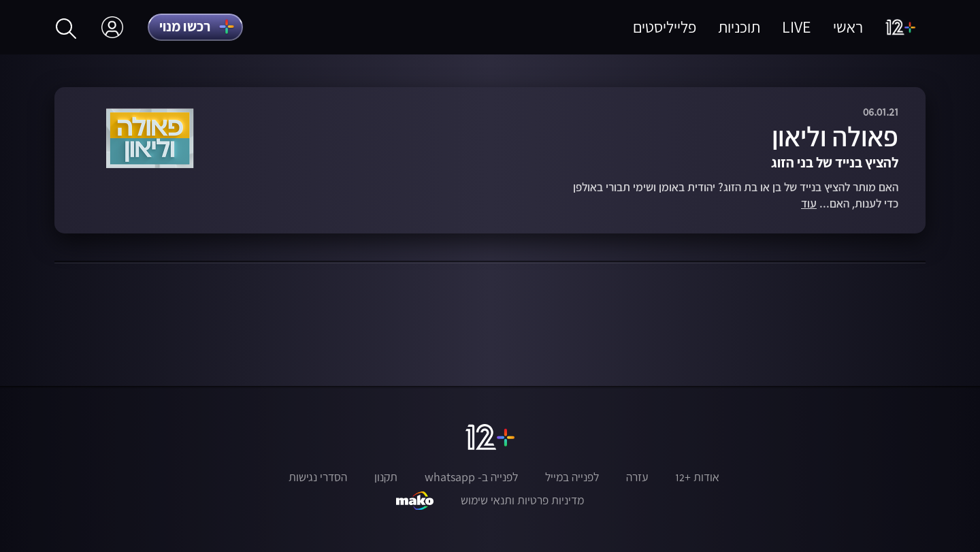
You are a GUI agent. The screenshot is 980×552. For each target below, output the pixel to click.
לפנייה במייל (572, 477)
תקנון (386, 477)
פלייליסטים (665, 27)
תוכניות (739, 27)
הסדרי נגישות (318, 477)
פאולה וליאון (835, 136)
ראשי (848, 27)
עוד (809, 204)
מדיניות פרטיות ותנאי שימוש (522, 500)
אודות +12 (697, 477)
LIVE (797, 27)
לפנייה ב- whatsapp (471, 477)
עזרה (637, 477)
